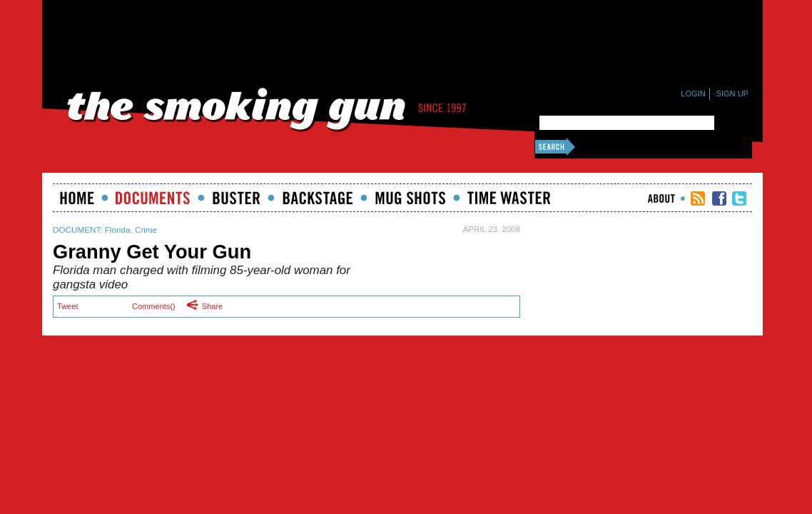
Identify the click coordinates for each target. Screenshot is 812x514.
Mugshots (410, 198)
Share (208, 306)
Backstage (318, 198)
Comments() (154, 306)
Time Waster (509, 198)
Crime (146, 230)
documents (153, 198)
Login (693, 94)
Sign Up (732, 94)
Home (77, 198)
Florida (118, 230)
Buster (236, 198)
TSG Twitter (739, 198)
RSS (698, 198)
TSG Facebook (719, 198)
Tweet (67, 306)
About (661, 198)
